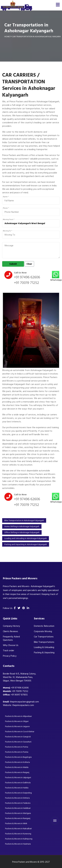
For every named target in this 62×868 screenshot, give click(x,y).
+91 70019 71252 (26, 283)
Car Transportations (44, 637)
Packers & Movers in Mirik (16, 823)
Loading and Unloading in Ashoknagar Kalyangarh (26, 538)
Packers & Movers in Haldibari (18, 808)
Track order (9, 650)
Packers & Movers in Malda (17, 767)
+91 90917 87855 (19, 695)
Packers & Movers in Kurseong (18, 834)
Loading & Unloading (44, 647)
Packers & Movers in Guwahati (18, 742)
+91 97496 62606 (27, 277)
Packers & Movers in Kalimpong (19, 839)
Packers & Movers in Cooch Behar (20, 732)
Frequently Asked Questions (11, 638)
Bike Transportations (44, 642)
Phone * (6, 208)
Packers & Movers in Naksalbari (18, 829)
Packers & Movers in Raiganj (17, 772)
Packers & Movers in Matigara (18, 813)
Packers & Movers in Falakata (18, 803)
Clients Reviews (10, 631)
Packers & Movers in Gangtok (18, 737)
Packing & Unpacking (44, 653)
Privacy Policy (10, 656)
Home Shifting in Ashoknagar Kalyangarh (22, 526)
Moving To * (7, 231)
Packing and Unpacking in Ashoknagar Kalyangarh (26, 544)
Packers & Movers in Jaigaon (17, 726)
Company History (11, 626)
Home (7, 37)
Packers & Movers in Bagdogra (18, 757)
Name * (6, 197)
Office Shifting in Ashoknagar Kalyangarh (22, 532)
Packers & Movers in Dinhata (17, 798)
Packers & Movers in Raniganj (18, 818)
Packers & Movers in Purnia (17, 752)
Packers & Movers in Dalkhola (18, 783)
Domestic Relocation (44, 626)
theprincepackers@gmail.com (24, 702)
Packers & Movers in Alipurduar (18, 716)
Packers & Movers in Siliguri (17, 721)
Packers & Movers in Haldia (17, 788)
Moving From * (9, 220)
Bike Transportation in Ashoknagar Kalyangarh (24, 520)
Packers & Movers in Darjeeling (18, 793)
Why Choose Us (11, 645)
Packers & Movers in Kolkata (17, 762)
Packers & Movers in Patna (17, 747)
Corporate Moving (43, 631)
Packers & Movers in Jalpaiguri (18, 777)
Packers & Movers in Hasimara (18, 844)
